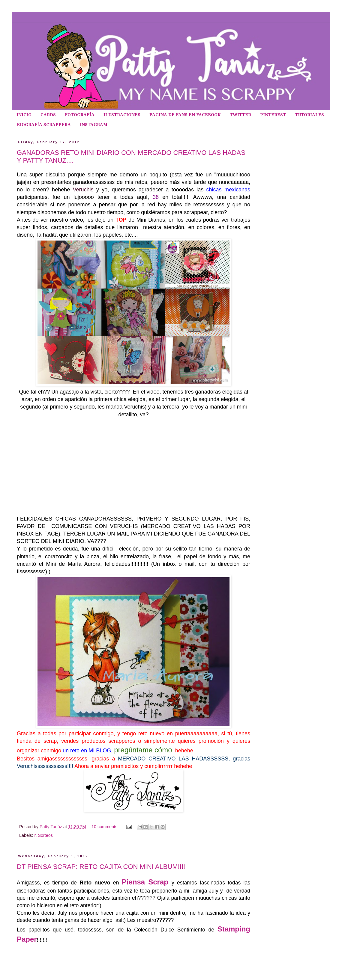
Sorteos (45, 835)
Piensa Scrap (147, 882)
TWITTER (240, 115)
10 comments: (106, 827)
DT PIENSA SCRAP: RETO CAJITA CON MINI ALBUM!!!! (101, 867)
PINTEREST (273, 115)
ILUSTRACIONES (122, 115)
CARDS (48, 115)
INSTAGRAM (94, 125)
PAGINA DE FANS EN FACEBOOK (185, 115)
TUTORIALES (309, 115)
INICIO (24, 115)
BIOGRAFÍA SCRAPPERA (44, 125)
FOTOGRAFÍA (80, 115)
